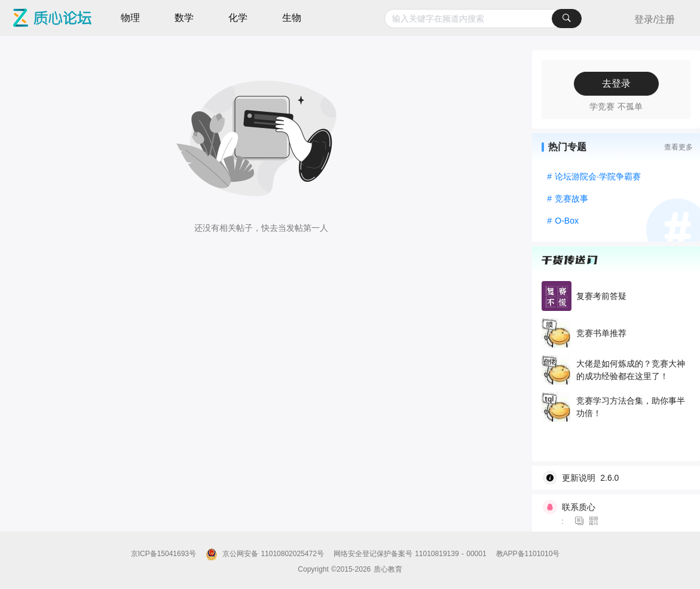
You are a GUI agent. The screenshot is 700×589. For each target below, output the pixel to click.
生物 (292, 18)
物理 (130, 18)
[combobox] (483, 19)
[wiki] (620, 478)
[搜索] (567, 19)
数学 (184, 18)
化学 (238, 18)
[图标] (581, 521)
